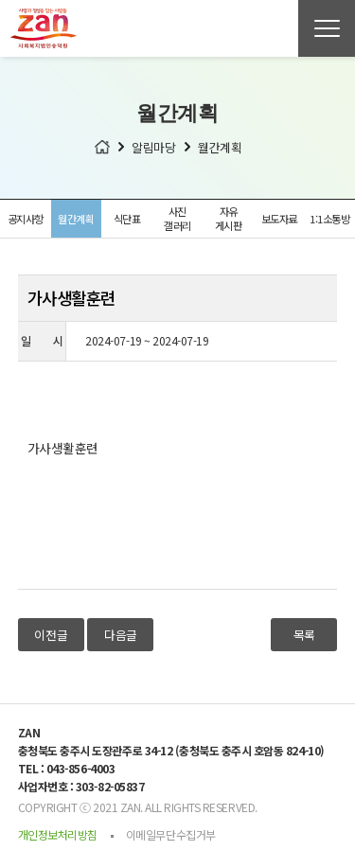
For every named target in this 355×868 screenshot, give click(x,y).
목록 (304, 635)
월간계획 (76, 219)
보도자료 (279, 219)
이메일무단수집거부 (171, 834)
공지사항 (26, 219)
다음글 (121, 635)
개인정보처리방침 (58, 834)
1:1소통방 (329, 219)
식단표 (127, 219)
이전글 (51, 635)
